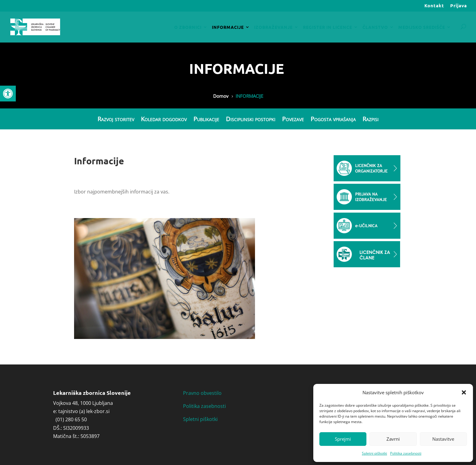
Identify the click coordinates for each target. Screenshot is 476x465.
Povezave (293, 119)
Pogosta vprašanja (333, 119)
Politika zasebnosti (406, 453)
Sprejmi (343, 439)
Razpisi (371, 119)
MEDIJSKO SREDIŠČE (422, 27)
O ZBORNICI (188, 27)
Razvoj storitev (116, 119)
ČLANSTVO (375, 27)
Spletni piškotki (374, 453)
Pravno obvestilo (202, 393)
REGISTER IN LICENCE (328, 27)
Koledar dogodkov (164, 119)
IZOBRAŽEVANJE (273, 27)
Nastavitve (443, 439)
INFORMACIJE (228, 27)
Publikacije (206, 119)
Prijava (459, 6)
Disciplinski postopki (251, 119)
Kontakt (434, 6)
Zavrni (393, 439)
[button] (8, 94)
